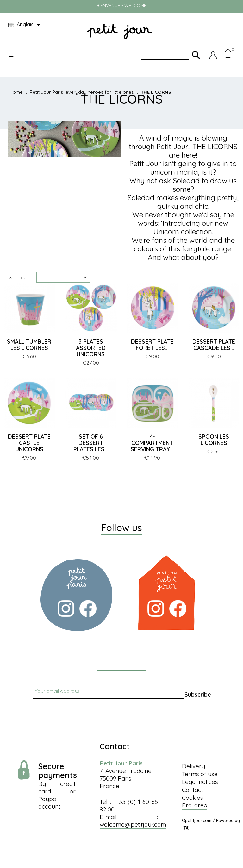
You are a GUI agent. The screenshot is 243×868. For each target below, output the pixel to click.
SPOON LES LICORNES (214, 440)
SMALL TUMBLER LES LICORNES (29, 345)
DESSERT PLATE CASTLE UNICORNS (29, 443)
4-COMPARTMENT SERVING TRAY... (152, 443)
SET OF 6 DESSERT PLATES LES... (91, 443)
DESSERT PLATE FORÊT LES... (152, 345)
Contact (193, 790)
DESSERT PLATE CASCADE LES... (214, 345)
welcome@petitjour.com (133, 824)
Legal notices (200, 782)
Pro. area (195, 805)
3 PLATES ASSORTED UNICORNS (91, 348)
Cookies (193, 798)
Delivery (193, 766)
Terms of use (200, 774)
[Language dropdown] (25, 25)
